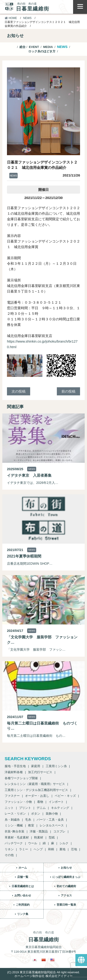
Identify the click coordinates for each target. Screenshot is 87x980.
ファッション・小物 (18, 802)
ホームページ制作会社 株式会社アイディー (43, 976)
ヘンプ (38, 849)
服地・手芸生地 (15, 766)
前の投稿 (68, 391)
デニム (41, 808)
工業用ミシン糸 (56, 766)
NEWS (27, 18)
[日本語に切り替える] (35, 960)
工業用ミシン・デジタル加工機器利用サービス (36, 790)
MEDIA (48, 47)
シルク (64, 843)
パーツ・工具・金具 (50, 820)
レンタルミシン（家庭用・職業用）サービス (35, 784)
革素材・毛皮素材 (17, 837)
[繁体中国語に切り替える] (44, 960)
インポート (56, 802)
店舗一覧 (23, 877)
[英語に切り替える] (52, 960)
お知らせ (66, 868)
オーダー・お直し (37, 796)
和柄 (51, 849)
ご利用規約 (23, 905)
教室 (31, 825)
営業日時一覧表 (66, 905)
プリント (25, 808)
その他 (9, 855)
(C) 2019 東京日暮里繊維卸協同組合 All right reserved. (43, 972)
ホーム (23, 868)
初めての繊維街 (66, 886)
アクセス (66, 895)
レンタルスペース (52, 825)
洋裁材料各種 (14, 772)
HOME (11, 18)
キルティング (60, 808)
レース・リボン (15, 814)
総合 (23, 47)
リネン (9, 849)
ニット (9, 808)
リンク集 (23, 914)
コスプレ (59, 831)
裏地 (62, 849)
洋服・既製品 (39, 831)
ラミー (24, 849)
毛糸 (28, 820)
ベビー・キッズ (65, 796)
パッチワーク (14, 843)
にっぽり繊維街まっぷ (66, 877)
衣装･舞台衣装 (14, 831)
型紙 (52, 837)
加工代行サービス (40, 772)
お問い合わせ (23, 895)
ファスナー (12, 796)
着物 (40, 802)
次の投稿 (19, 391)
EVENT (34, 47)
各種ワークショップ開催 (21, 778)
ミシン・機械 (14, 825)
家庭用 (36, 766)
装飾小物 (52, 814)
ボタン (36, 814)
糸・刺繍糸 (12, 820)
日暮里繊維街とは (23, 886)
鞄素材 (39, 837)
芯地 (74, 849)
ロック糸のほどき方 (42, 51)
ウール (33, 843)
